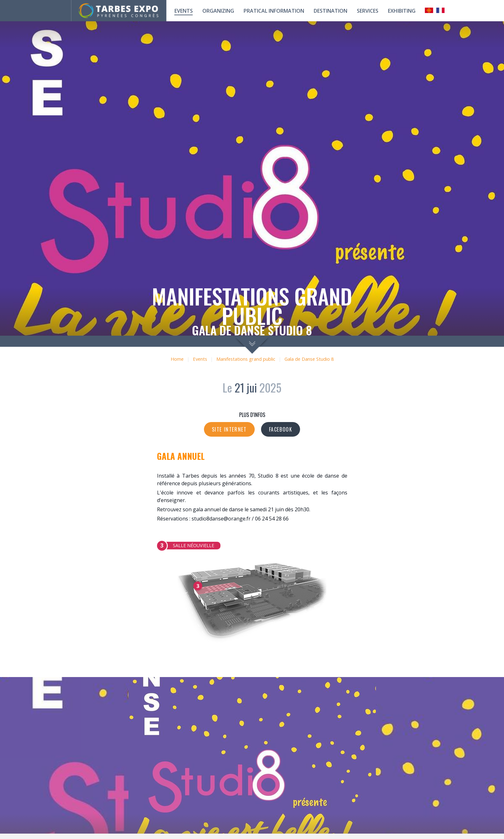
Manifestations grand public (246, 359)
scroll (252, 345)
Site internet (229, 429)
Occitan (429, 10)
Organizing (218, 11)
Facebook (281, 429)
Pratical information (274, 11)
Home (177, 359)
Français (441, 10)
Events (184, 11)
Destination (331, 11)
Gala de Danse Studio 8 (309, 359)
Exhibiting (402, 11)
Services (368, 11)
